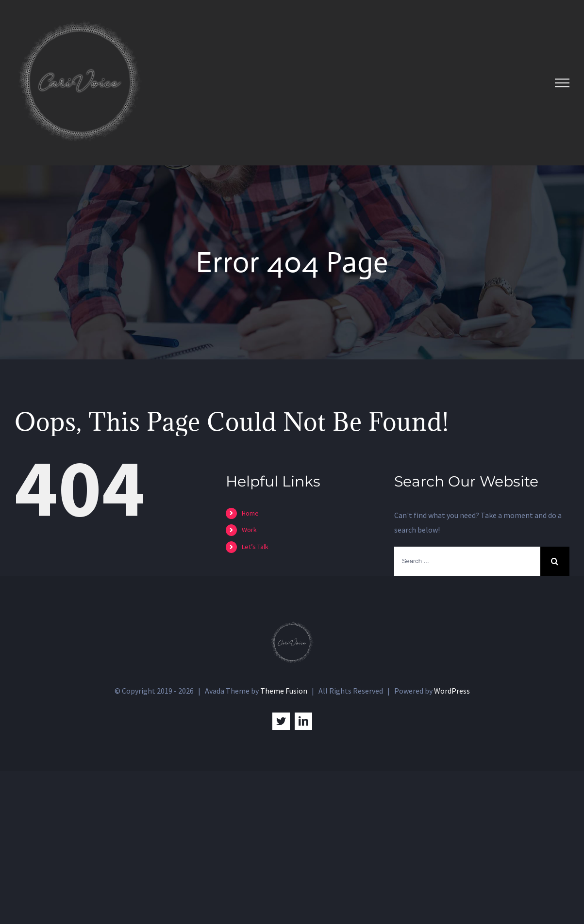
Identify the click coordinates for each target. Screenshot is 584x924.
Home (250, 513)
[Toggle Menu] (562, 83)
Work (249, 530)
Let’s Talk (255, 547)
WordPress (452, 691)
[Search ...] (467, 561)
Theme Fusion (284, 691)
